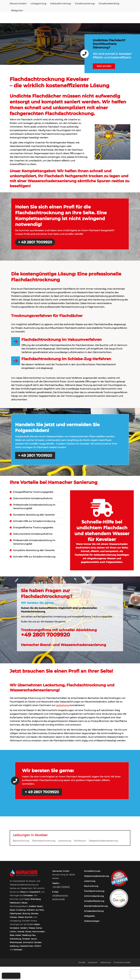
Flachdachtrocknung (44, 841)
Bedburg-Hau (29, 935)
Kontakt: (103, 3)
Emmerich (28, 942)
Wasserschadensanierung (103, 841)
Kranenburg (15, 939)
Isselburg (14, 946)
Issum (34, 939)
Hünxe (28, 932)
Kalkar (18, 935)
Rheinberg (36, 899)
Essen (12, 910)
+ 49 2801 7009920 (35, 242)
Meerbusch (15, 903)
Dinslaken (28, 895)
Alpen (37, 924)
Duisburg (21, 910)
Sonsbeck (14, 928)
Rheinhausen (16, 942)
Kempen (18, 950)
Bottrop (26, 914)
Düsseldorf (35, 892)
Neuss (24, 903)
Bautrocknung (21, 841)
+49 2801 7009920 (120, 3)
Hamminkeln (38, 932)
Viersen (13, 917)
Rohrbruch (80, 841)
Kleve (23, 892)
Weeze (32, 928)
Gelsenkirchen (26, 946)
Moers (40, 906)
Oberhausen (16, 914)
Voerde (21, 932)
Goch (27, 899)
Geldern (24, 928)
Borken (35, 914)
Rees (12, 935)
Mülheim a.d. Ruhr (35, 910)
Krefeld (32, 906)
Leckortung (62, 705)
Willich (38, 946)
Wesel (21, 917)
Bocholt (29, 917)
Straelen (26, 939)
